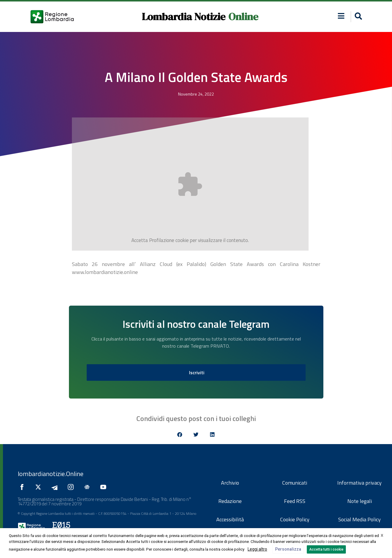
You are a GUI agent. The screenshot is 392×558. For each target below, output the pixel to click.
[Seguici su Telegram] (56, 487)
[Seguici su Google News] (88, 487)
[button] (341, 16)
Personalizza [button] (288, 549)
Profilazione (162, 240)
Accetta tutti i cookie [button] (326, 549)
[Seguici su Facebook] (23, 487)
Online (243, 17)
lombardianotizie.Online (51, 474)
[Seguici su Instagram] (72, 487)
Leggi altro (257, 549)
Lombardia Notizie (184, 17)
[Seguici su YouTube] (105, 487)
